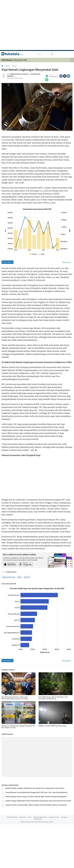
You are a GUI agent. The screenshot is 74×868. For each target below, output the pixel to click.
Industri (14, 66)
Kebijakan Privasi (54, 817)
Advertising (23, 817)
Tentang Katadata (12, 817)
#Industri (27, 577)
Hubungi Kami (38, 819)
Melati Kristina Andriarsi (20, 74)
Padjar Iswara (11, 572)
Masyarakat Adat (20, 60)
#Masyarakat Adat (9, 577)
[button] (72, 60)
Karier (30, 817)
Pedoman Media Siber (40, 817)
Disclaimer (64, 817)
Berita (7, 66)
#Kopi (19, 577)
